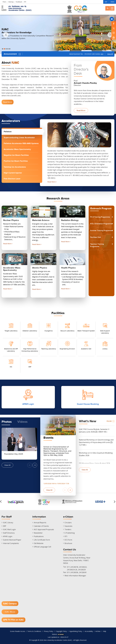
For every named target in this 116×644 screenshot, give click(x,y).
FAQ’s (4, 2)
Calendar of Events (41, 526)
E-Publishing (70, 533)
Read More (8, 102)
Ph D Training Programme (96, 219)
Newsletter (38, 533)
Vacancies (68, 526)
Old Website (39, 543)
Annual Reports (40, 523)
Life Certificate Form (42, 540)
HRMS (112, 2)
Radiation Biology (70, 220)
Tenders (68, 529)
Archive (98, 631)
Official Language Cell (42, 547)
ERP (106, 2)
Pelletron (8, 132)
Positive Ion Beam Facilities (16, 161)
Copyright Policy (61, 631)
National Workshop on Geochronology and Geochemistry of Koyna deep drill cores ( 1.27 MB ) (96, 442)
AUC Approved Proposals (44, 529)
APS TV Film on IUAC (13, 620)
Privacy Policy (48, 631)
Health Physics (68, 268)
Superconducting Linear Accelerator (19, 138)
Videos (22, 422)
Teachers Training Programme (98, 256)
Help (105, 631)
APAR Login (8, 536)
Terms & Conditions (34, 631)
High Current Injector (13, 173)
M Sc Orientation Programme (98, 229)
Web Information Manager (75, 576)
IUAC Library (8, 523)
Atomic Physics (40, 268)
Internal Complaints (11, 543)
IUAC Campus (10, 604)
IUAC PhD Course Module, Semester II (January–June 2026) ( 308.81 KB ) (94, 431)
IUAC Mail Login (9, 529)
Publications (39, 536)
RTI (25, 2)
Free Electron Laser (12, 179)
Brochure (68, 543)
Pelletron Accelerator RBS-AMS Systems (21, 144)
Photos (7, 422)
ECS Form (68, 540)
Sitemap (11, 2)
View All (110, 54)
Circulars (68, 523)
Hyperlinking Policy (76, 631)
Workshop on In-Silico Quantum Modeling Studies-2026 (96, 454)
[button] (110, 35)
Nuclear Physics (11, 220)
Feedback (19, 2)
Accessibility (89, 631)
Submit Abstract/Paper (12, 540)
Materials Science (41, 220)
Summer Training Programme (98, 239)
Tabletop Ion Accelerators (15, 167)
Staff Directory (9, 533)
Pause (20, 54)
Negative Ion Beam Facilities (16, 155)
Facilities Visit (97, 247)
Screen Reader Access (18, 631)
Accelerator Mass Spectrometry (17, 149)
